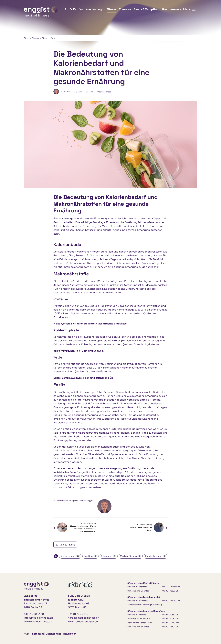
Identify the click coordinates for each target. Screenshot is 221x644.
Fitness (112, 9)
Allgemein (78, 92)
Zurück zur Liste (65, 545)
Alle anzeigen (70, 556)
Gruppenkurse (172, 9)
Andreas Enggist (86, 501)
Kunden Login (95, 9)
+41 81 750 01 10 (34, 614)
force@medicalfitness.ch (84, 618)
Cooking (90, 92)
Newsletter (69, 634)
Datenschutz (53, 634)
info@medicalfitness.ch (38, 618)
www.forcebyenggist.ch (83, 621)
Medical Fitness (104, 92)
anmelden (80, 634)
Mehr (189, 9)
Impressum (37, 634)
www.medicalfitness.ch (38, 621)
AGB (26, 634)
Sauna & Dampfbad (147, 9)
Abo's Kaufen (74, 9)
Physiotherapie (156, 556)
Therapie (125, 9)
